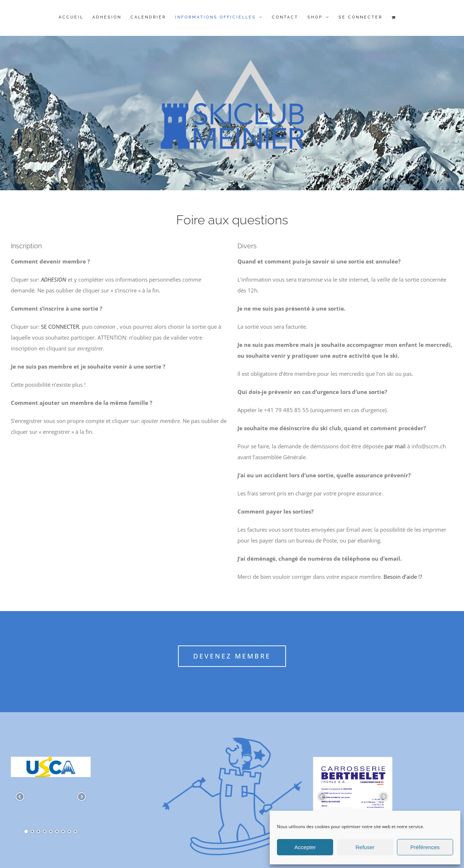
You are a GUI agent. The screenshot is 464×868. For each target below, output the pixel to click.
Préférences (425, 847)
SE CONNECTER (60, 327)
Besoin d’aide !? (403, 577)
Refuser (365, 847)
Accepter (305, 847)
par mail (395, 446)
